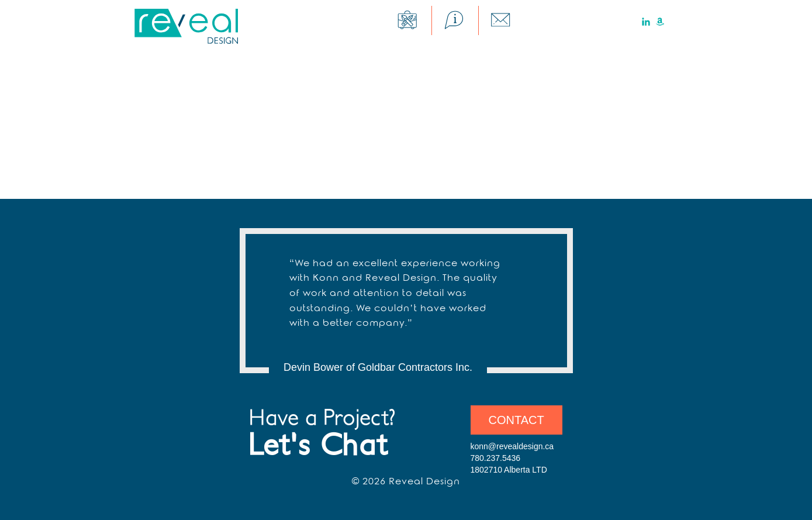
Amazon (660, 22)
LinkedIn (646, 22)
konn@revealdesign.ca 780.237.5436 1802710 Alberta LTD (512, 458)
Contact (516, 420)
